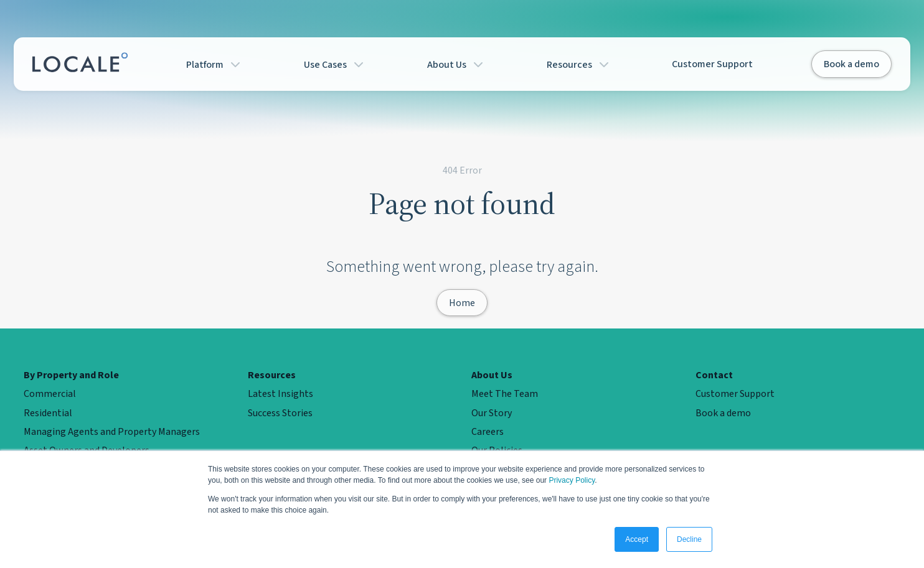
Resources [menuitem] (272, 375)
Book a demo (851, 64)
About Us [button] (458, 64)
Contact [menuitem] (714, 375)
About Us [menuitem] (492, 375)
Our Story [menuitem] (492, 413)
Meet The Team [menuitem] (505, 394)
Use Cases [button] (336, 64)
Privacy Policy (572, 480)
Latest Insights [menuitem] (280, 394)
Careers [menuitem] (488, 432)
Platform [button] (216, 64)
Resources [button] (580, 64)
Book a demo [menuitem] (723, 413)
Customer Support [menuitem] (735, 394)
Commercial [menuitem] (50, 394)
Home (462, 302)
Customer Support (712, 64)
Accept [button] (637, 539)
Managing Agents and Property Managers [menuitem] (112, 432)
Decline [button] (689, 539)
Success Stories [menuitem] (280, 413)
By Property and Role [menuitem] (71, 375)
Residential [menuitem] (48, 413)
